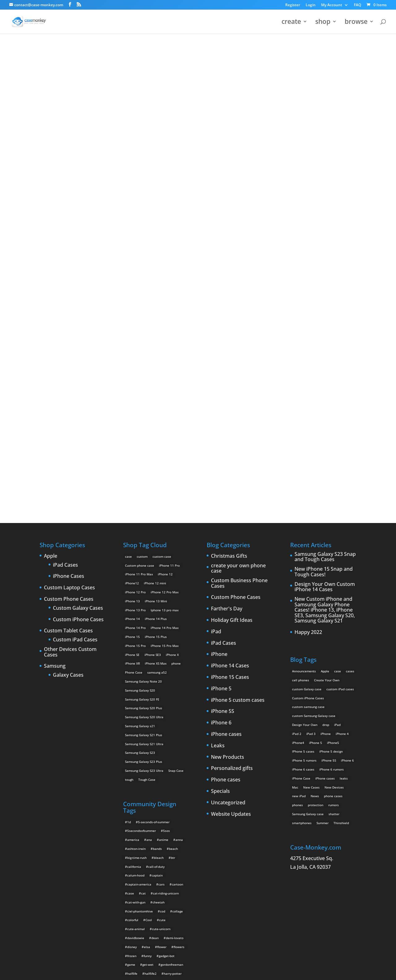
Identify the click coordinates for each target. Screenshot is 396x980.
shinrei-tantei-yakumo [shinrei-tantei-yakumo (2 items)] (144, 869)
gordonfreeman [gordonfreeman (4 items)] (172, 744)
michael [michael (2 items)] (133, 806)
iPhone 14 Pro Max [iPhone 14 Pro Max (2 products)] (165, 407)
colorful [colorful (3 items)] (133, 699)
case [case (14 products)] (128, 336)
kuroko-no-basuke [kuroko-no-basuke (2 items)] (141, 789)
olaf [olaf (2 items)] (149, 824)
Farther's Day (227, 388)
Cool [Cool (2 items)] (149, 699)
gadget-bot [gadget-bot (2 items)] (167, 735)
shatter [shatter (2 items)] (334, 593)
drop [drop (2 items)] (326, 504)
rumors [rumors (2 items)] (334, 584)
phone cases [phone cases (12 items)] (333, 575)
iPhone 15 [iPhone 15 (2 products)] (132, 416)
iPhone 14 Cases (230, 445)
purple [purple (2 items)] (132, 842)
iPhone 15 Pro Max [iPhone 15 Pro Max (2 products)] (165, 425)
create (291, 23)
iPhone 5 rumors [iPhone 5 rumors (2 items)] (304, 540)
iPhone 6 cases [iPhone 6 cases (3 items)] (303, 549)
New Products (228, 536)
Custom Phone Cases (69, 379)
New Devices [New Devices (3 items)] (334, 566)
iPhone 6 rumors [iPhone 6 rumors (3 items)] (331, 549)
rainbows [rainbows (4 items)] (172, 851)
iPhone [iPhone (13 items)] (326, 513)
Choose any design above (156, 204)
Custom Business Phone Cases (239, 363)
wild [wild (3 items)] (181, 931)
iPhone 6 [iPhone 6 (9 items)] (347, 540)
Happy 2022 (308, 412)
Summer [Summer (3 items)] (323, 602)
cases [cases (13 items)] (350, 450)
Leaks (218, 525)
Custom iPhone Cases (78, 399)
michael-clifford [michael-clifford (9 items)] (158, 806)
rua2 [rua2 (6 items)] (180, 860)
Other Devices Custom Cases (70, 431)
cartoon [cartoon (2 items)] (177, 664)
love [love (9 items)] (183, 789)
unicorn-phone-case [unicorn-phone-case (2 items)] (142, 922)
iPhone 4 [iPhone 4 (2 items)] (342, 513)
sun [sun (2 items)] (130, 878)
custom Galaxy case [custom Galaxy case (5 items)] (307, 468)
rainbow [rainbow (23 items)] (167, 842)
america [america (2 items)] (133, 619)
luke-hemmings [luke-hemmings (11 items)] (152, 798)
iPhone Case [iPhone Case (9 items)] (301, 558)
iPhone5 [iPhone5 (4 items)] (333, 522)
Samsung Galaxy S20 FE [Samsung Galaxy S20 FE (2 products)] (142, 479)
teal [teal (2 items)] (169, 878)
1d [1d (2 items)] (129, 601)
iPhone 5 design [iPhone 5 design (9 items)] (331, 531)
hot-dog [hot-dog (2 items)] (133, 762)
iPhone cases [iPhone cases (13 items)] (325, 558)
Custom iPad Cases (75, 419)
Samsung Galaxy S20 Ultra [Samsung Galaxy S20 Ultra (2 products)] (144, 496)
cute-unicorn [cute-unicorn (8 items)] (161, 708)
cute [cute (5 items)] (162, 699)
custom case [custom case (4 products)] (162, 336)
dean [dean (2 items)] (155, 717)
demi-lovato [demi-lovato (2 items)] (175, 717)
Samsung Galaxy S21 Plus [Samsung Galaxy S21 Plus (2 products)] (144, 514)
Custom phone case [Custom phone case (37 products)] (140, 345)
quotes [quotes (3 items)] (149, 842)
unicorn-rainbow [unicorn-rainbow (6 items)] (139, 931)
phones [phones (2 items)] (297, 584)
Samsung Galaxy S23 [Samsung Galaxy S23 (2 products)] (140, 532)
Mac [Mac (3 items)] (295, 566)
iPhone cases (226, 514)
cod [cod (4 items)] (163, 691)
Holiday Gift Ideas (232, 400)
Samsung (55, 446)
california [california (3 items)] (134, 646)
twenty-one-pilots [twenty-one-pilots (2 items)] (157, 887)
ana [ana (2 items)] (149, 619)
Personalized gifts (232, 548)
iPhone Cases (69, 356)
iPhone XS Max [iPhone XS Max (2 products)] (156, 443)
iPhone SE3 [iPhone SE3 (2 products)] (153, 434)
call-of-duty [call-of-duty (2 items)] (156, 646)
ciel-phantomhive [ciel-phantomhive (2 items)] (140, 691)
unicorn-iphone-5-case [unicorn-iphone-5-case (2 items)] (144, 905)
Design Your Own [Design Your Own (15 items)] (305, 504)
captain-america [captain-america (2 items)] (139, 664)
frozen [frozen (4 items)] (132, 735)
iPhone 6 (221, 502)
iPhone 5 (221, 468)
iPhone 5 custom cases (238, 480)
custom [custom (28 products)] (142, 336)
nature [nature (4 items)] (177, 815)
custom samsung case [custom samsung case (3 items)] (308, 486)
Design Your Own (198, 250)
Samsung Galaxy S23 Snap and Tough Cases (325, 336)
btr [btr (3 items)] (173, 637)
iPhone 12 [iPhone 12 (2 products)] (165, 354)
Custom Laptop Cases (69, 367)
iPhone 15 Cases (230, 457)
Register (293, 5)
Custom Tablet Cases (68, 410)
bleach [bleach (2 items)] (159, 637)
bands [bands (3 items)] (157, 628)
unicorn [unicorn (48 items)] (133, 896)
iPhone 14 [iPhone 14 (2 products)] (132, 398)
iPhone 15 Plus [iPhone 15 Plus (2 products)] (156, 416)
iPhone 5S (223, 491)
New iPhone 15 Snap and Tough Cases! (324, 351)
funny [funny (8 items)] (148, 735)
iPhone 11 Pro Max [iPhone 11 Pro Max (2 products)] (139, 354)
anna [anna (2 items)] (179, 619)
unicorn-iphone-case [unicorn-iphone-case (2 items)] (142, 913)
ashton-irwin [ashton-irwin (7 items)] (136, 628)
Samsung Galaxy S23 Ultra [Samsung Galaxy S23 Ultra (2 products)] (144, 550)
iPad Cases (65, 345)
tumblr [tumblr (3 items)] (132, 887)
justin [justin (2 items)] (131, 771)
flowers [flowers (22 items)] (179, 726)
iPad (216, 411)
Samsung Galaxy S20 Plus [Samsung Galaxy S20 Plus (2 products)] (144, 487)
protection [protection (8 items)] (316, 584)
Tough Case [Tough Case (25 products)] (147, 559)
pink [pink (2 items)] (147, 833)
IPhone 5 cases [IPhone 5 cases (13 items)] (303, 531)
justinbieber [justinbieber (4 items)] (178, 771)
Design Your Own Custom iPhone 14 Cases (325, 366)
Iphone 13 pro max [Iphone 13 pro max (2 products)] (165, 389)
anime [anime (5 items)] (164, 619)
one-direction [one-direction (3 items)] (169, 824)
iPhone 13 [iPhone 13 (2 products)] (132, 380)
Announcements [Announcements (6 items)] (304, 450)
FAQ (357, 5)
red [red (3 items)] (130, 860)
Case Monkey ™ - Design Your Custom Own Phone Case (98, 971)
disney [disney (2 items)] (132, 726)
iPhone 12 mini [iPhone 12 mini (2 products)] (155, 363)
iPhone (219, 434)
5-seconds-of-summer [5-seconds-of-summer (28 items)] (154, 601)
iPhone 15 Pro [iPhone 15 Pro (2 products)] (135, 425)
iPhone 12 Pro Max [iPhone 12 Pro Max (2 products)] (165, 371)
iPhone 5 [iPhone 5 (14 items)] (316, 522)
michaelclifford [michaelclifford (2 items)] (138, 815)
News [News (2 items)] (315, 575)
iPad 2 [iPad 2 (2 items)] (297, 513)
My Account (332, 5)
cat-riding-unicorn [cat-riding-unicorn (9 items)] (166, 673)
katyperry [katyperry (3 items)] (134, 780)
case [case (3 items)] (338, 450)
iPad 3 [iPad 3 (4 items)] (311, 513)
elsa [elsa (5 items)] (147, 726)
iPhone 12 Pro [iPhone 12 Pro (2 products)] (135, 371)
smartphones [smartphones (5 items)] (302, 602)
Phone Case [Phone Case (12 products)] (134, 452)
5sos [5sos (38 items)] (166, 610)
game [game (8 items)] (131, 744)
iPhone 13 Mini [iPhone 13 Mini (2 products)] (156, 380)
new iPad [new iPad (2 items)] (299, 575)
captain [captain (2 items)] (157, 655)
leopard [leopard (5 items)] (167, 789)
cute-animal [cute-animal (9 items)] (136, 708)
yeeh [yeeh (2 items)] (131, 940)
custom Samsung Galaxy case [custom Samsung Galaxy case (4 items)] (314, 495)
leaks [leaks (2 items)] (344, 558)
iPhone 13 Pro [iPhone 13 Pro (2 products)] (135, 389)
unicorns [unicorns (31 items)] (165, 931)
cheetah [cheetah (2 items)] (159, 682)
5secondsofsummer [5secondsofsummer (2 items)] (142, 610)
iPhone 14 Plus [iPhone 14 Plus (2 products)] (156, 398)
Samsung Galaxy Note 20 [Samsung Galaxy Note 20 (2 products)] (143, 461)
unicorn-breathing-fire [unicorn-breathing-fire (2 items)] (161, 896)
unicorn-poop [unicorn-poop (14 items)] (173, 922)
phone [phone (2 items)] (132, 833)
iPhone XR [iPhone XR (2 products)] (132, 443)
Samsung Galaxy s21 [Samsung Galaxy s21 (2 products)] (140, 505)
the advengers (234, 65)
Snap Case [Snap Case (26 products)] (176, 550)
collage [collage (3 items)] (178, 691)
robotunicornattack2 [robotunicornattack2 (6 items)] (155, 860)
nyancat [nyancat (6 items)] (133, 824)
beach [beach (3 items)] (173, 628)
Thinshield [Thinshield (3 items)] (341, 602)
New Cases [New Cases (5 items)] (311, 566)
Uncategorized (228, 582)
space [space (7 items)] (171, 869)
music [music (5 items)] (161, 815)
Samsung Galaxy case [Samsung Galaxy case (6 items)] (308, 593)
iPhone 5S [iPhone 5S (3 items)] (329, 540)
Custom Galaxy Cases (78, 388)
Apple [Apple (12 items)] (325, 450)
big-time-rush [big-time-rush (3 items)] (137, 637)
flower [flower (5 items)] (162, 726)
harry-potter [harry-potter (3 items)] (173, 753)
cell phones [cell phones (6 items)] (301, 459)
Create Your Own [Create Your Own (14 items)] (327, 459)
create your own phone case (238, 348)
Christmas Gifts (229, 336)
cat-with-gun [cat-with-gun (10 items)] (136, 682)
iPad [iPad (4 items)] (337, 504)
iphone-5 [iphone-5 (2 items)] (169, 762)
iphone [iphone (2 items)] (151, 762)
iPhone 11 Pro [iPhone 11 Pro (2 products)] (169, 345)
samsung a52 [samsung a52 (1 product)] (157, 452)
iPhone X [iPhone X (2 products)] (172, 434)
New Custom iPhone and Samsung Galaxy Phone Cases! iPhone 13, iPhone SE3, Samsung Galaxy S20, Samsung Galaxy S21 (325, 389)
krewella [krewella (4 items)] (155, 780)
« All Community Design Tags (179, 65)
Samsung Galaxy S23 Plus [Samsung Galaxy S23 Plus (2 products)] (144, 541)
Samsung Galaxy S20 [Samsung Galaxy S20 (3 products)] (140, 470)
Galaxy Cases (68, 455)
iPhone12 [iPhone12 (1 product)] (132, 363)
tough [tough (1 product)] (129, 559)
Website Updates (231, 593)
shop (323, 23)
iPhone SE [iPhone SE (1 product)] (132, 434)
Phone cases (226, 559)
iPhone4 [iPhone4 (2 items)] (298, 522)
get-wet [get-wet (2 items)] (148, 744)
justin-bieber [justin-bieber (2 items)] (152, 771)
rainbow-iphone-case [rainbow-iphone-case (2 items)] (143, 851)
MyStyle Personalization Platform (197, 971)
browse (356, 23)
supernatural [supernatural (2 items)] (149, 878)
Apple (51, 336)
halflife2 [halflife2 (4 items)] (151, 753)
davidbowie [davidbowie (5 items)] (136, 717)
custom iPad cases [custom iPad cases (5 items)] (340, 468)
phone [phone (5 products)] (176, 443)
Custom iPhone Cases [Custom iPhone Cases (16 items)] (308, 477)
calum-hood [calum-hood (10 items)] (136, 655)
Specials (220, 571)
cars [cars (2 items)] (161, 664)
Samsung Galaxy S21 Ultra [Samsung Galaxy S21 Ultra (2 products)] (144, 523)
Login (311, 5)
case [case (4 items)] (131, 673)
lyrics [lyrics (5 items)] (174, 798)
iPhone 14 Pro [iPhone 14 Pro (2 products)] (135, 407)
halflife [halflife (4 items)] (132, 753)
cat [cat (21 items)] (143, 673)
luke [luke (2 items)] (130, 798)
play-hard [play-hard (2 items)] (164, 833)
